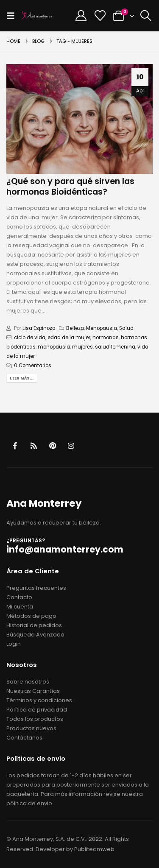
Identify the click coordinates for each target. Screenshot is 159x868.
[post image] (79, 119)
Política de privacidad (37, 710)
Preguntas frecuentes (36, 588)
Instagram (71, 446)
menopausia (54, 347)
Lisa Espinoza (39, 328)
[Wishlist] (100, 16)
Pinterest (52, 446)
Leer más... (22, 378)
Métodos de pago (31, 616)
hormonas (106, 338)
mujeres (82, 347)
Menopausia (102, 328)
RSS (34, 446)
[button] (13, 16)
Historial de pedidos (34, 625)
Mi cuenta (20, 607)
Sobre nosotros (28, 682)
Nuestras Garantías (33, 691)
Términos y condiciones (39, 700)
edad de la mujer (69, 338)
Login (14, 644)
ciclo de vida (30, 338)
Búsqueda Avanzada (35, 635)
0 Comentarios (33, 366)
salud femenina (115, 347)
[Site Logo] (37, 16)
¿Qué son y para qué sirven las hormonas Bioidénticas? (70, 187)
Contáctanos (24, 738)
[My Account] (81, 16)
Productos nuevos (31, 728)
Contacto (19, 597)
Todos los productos (35, 719)
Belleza (75, 328)
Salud (126, 328)
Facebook (15, 446)
